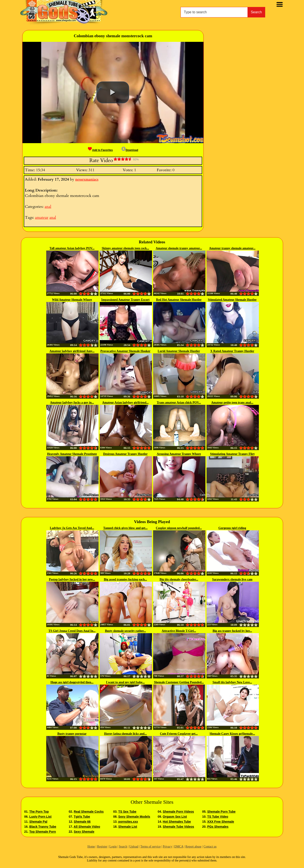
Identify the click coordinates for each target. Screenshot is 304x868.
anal (48, 207)
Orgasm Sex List (175, 817)
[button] (113, 92)
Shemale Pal (38, 822)
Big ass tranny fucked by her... (232, 631)
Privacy (167, 847)
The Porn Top (39, 812)
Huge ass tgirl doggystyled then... (72, 682)
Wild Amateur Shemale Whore (72, 300)
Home (91, 847)
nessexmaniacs (87, 180)
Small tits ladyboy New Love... (232, 682)
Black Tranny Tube (43, 827)
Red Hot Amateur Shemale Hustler (179, 300)
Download (130, 150)
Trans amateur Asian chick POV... (179, 403)
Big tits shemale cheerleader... (179, 579)
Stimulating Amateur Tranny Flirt (232, 454)
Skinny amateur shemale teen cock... (125, 248)
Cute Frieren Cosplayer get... (179, 734)
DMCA (179, 847)
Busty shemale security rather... (125, 631)
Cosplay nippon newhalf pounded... (179, 528)
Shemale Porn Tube (221, 812)
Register (102, 847)
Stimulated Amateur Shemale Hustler (232, 300)
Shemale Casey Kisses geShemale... (232, 734)
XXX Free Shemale (221, 822)
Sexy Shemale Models (134, 817)
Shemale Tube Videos (178, 827)
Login (113, 847)
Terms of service (151, 847)
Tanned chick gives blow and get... (125, 528)
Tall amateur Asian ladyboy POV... (72, 248)
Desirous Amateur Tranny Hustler (125, 454)
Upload (134, 847)
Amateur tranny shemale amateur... (232, 248)
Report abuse (193, 847)
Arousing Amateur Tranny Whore (179, 454)
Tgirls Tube (82, 817)
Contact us (210, 847)
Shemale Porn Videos (178, 812)
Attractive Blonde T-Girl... (179, 631)
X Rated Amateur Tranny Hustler (232, 351)
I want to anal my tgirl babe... (126, 682)
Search (256, 12)
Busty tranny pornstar (72, 734)
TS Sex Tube (127, 812)
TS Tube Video (218, 817)
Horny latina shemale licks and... (125, 734)
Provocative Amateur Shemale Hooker (125, 351)
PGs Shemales (218, 827)
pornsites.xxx (128, 822)
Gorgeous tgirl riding (232, 528)
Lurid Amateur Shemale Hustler (179, 351)
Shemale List (128, 827)
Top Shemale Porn (43, 832)
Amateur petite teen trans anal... (232, 403)
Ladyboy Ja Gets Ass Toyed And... (72, 528)
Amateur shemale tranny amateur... (179, 248)
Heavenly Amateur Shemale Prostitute (72, 454)
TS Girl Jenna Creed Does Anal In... (72, 631)
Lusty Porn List (40, 817)
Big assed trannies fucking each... (125, 579)
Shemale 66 (82, 822)
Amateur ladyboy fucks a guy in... (72, 403)
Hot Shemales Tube (177, 822)
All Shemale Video (87, 827)
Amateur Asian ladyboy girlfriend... (126, 403)
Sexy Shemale (84, 832)
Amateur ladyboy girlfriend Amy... (72, 351)
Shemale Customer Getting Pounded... (179, 682)
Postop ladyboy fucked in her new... (72, 579)
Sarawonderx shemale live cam (232, 579)
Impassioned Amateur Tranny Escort (125, 300)
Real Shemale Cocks (89, 812)
